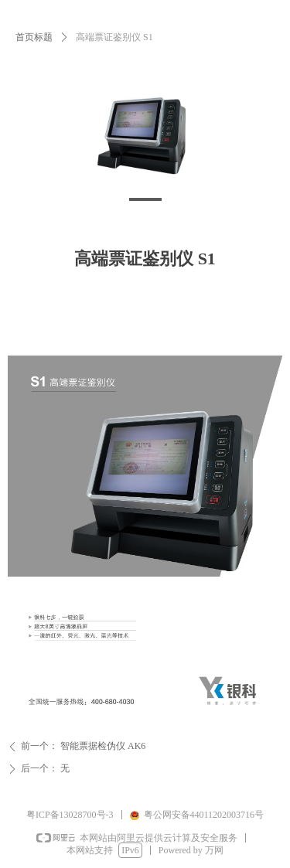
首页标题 (34, 37)
